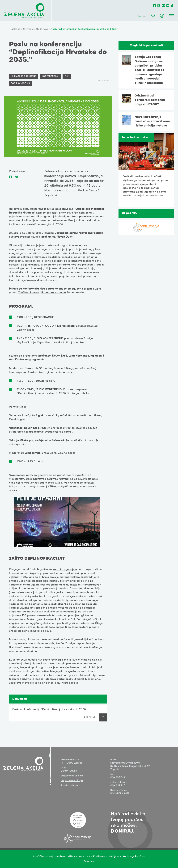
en (145, 17)
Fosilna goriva (20, 83)
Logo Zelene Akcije (72, 781)
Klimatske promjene (24, 76)
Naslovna (15, 29)
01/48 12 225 (118, 786)
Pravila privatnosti (72, 786)
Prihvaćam (89, 861)
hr (140, 17)
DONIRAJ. (123, 831)
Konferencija (50, 76)
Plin (67, 76)
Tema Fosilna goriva (135, 138)
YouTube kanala (29, 293)
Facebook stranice (54, 293)
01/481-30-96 (118, 777)
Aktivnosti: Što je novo (36, 29)
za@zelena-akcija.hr (73, 776)
